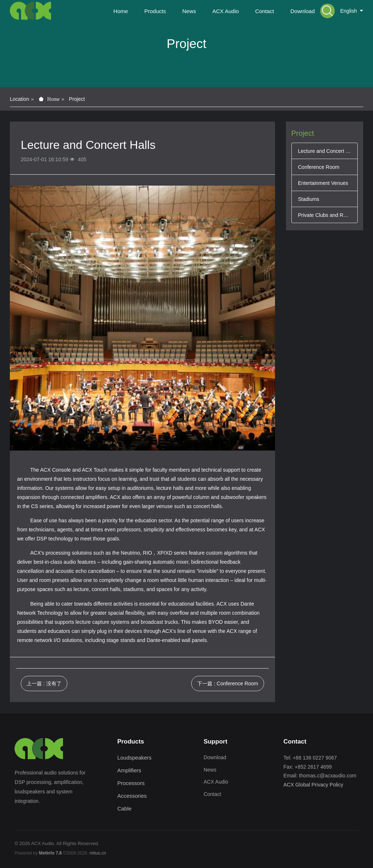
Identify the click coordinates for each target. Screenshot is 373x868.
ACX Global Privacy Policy (313, 785)
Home (121, 11)
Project (77, 99)
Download (215, 757)
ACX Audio (216, 782)
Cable (124, 808)
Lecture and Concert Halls (325, 151)
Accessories (132, 796)
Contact (212, 794)
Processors (131, 783)
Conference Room (319, 167)
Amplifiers (129, 770)
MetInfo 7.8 (50, 853)
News (210, 770)
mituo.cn (98, 853)
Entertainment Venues (323, 183)
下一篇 (227, 683)
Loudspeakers (134, 758)
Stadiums (309, 199)
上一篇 (44, 683)
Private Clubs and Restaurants (325, 215)
